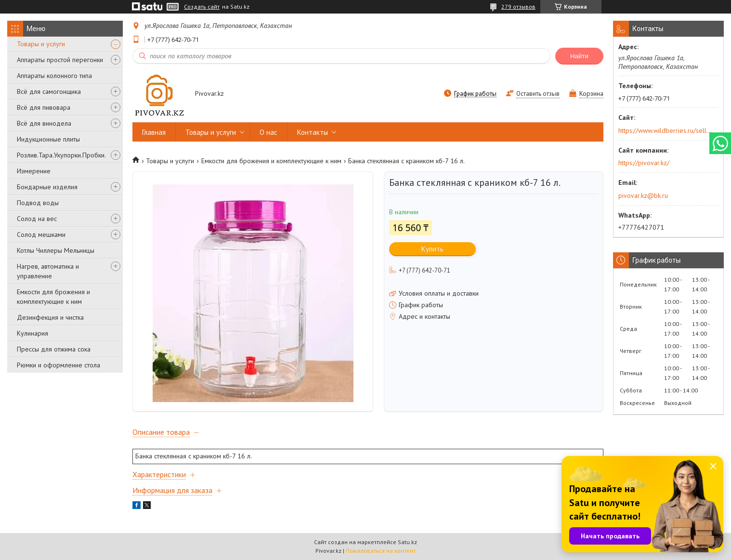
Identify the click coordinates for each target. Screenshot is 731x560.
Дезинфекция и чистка (50, 317)
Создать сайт (202, 7)
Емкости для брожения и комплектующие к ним (53, 297)
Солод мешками (41, 234)
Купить (432, 249)
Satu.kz (407, 542)
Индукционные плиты (48, 139)
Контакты (313, 132)
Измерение (34, 171)
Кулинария (33, 333)
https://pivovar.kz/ (644, 163)
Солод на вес (37, 219)
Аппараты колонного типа (54, 76)
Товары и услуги (41, 44)
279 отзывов (518, 7)
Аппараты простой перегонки (60, 60)
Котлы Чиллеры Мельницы (56, 250)
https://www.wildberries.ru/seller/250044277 (665, 130)
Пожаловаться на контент (381, 551)
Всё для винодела (44, 123)
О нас (268, 132)
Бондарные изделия (47, 187)
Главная (154, 132)
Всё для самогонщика (49, 91)
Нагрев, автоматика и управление (48, 271)
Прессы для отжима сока (54, 349)
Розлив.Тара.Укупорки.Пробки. (61, 155)
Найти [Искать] (579, 56)
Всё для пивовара (44, 107)
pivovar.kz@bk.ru (643, 195)
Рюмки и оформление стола (59, 365)
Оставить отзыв (538, 94)
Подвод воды (38, 203)
